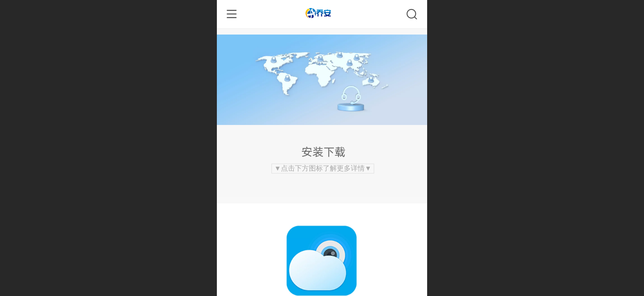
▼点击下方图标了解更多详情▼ (323, 168)
